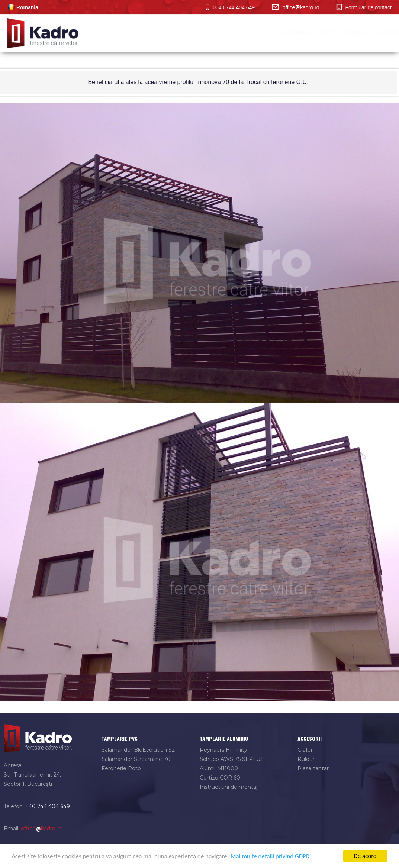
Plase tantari (314, 768)
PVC (188, 33)
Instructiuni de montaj (229, 787)
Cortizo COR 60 (220, 778)
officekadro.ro (295, 7)
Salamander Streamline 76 (136, 759)
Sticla (216, 33)
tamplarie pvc (120, 738)
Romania (23, 7)
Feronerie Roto (121, 768)
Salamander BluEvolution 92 (138, 750)
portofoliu (302, 33)
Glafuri (306, 750)
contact (376, 33)
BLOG (341, 33)
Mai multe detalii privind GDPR (270, 857)
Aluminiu (155, 33)
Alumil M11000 (219, 768)
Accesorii (255, 33)
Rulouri (307, 759)
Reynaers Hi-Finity (223, 750)
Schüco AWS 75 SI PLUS (232, 759)
